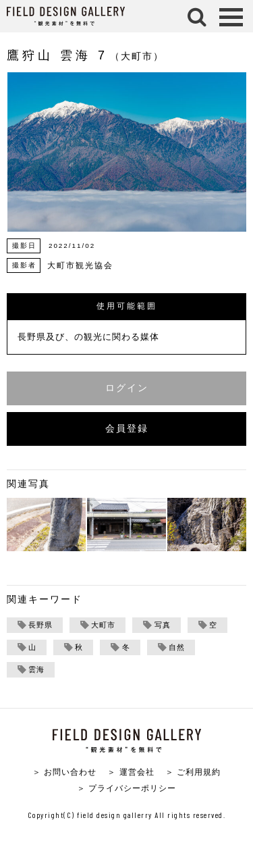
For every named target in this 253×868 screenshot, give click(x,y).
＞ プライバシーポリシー (126, 788)
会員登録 (127, 429)
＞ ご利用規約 (193, 772)
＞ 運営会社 (131, 772)
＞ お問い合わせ (64, 772)
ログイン (127, 388)
